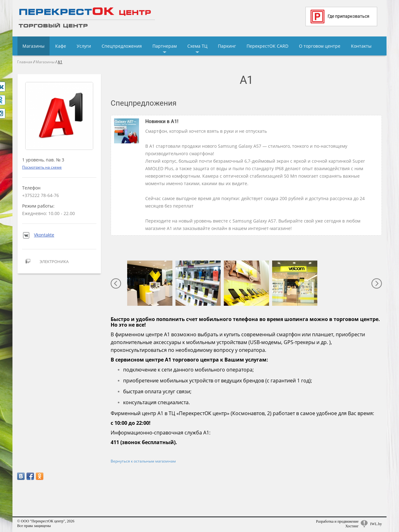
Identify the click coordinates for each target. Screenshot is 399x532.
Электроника (45, 261)
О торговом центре (320, 46)
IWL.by (376, 524)
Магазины (34, 46)
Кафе (61, 46)
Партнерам (165, 46)
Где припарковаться (340, 17)
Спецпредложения (122, 46)
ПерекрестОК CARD (267, 46)
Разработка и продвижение (337, 521)
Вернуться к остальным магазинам (143, 461)
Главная (25, 62)
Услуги (84, 46)
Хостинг (352, 526)
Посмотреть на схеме (42, 167)
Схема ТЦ (197, 46)
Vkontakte (38, 235)
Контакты (361, 46)
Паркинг (227, 46)
